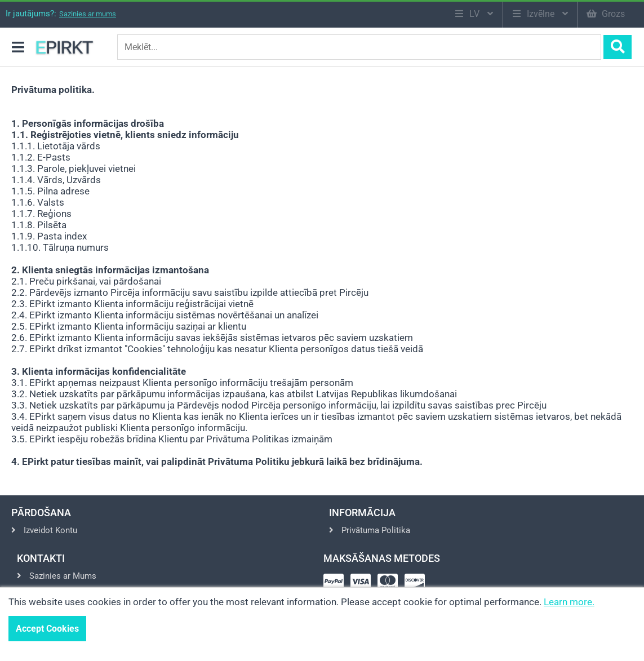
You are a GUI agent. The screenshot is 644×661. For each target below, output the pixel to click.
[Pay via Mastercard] (390, 585)
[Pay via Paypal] (336, 585)
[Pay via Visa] (363, 585)
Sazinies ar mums (88, 14)
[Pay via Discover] (417, 585)
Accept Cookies (47, 629)
